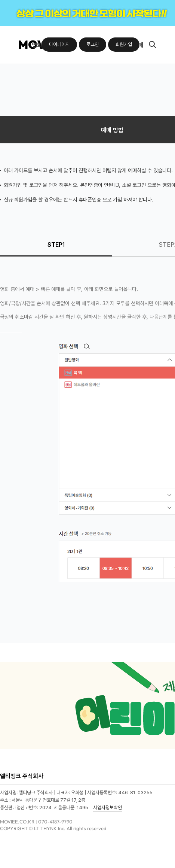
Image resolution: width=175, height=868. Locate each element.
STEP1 (56, 245)
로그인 (93, 44)
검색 (152, 45)
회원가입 (124, 44)
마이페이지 (59, 44)
